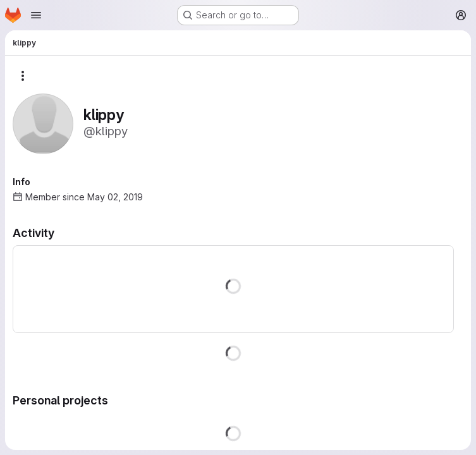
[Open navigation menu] (36, 15)
